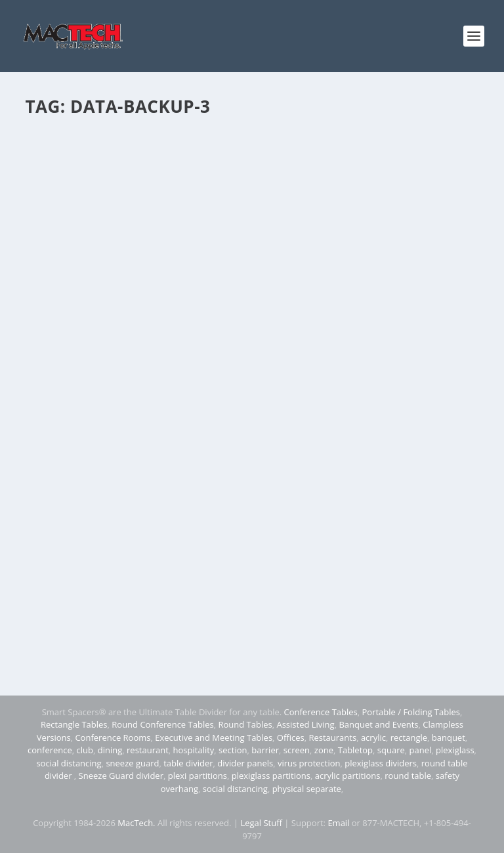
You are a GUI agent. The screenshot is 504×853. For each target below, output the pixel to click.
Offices (291, 738)
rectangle (409, 738)
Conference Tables (321, 712)
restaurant (148, 750)
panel (421, 750)
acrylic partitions (348, 776)
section (233, 750)
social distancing (69, 763)
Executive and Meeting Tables (214, 738)
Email (338, 823)
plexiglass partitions (271, 776)
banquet (449, 738)
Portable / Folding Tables (411, 712)
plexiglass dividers (381, 763)
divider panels (245, 763)
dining (110, 750)
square (391, 750)
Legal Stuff (261, 823)
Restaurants (332, 738)
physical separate (307, 789)
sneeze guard (132, 763)
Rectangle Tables (74, 724)
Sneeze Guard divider (121, 776)
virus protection (309, 763)
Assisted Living (305, 724)
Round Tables (245, 724)
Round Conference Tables (162, 724)
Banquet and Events (378, 724)
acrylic (373, 738)
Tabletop (355, 750)
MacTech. (136, 823)
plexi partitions (198, 776)
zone (324, 750)
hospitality (194, 750)
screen (297, 750)
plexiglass (455, 750)
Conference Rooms (113, 738)
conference (50, 750)
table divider (188, 763)
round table (408, 776)
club (85, 750)
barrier (265, 750)
